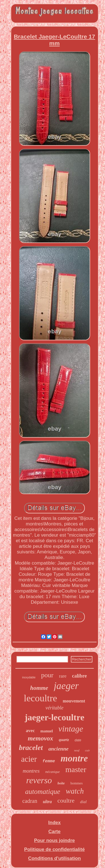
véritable (55, 708)
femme (49, 761)
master (76, 769)
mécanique (52, 772)
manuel (46, 731)
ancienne (59, 749)
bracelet (31, 748)
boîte (61, 783)
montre (74, 758)
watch (75, 791)
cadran (30, 801)
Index (54, 823)
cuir (88, 750)
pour (47, 675)
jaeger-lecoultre (54, 717)
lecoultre (40, 698)
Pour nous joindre (54, 840)
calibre (79, 676)
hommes (76, 783)
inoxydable (29, 677)
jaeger (66, 686)
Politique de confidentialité (54, 849)
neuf (77, 750)
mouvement (74, 701)
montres (31, 771)
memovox (40, 738)
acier (29, 759)
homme (39, 688)
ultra (47, 802)
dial (83, 802)
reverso (39, 780)
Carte (54, 832)
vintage (71, 729)
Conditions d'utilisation (54, 858)
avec (30, 731)
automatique (43, 792)
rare (63, 676)
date (78, 740)
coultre (66, 800)
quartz (64, 740)
